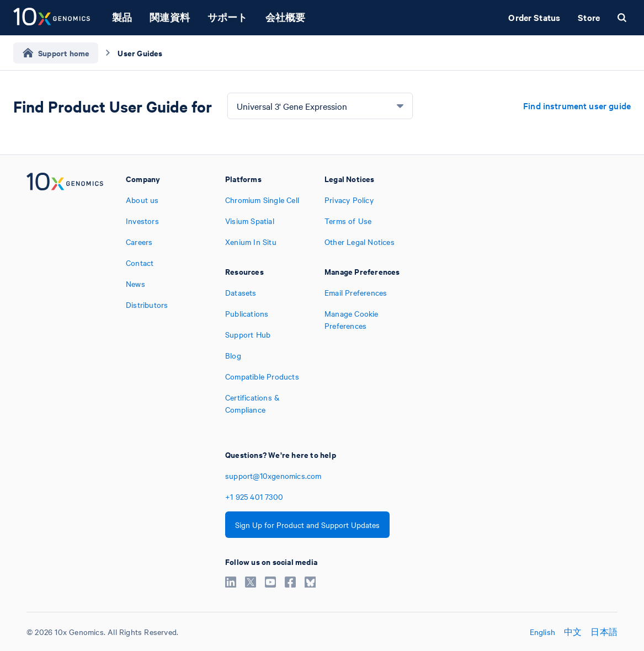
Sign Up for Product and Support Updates (307, 525)
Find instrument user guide (577, 105)
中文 (573, 632)
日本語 (604, 632)
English (542, 632)
